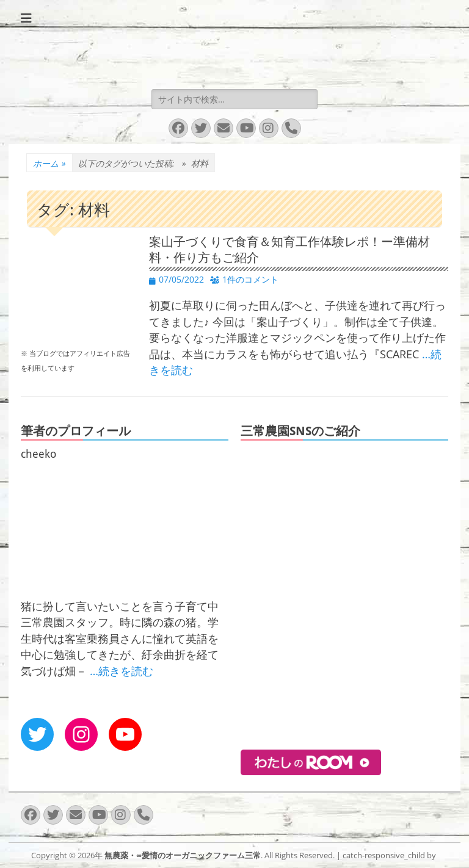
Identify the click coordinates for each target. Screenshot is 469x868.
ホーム (49, 163)
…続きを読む (122, 671)
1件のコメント (250, 279)
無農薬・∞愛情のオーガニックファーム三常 (183, 855)
